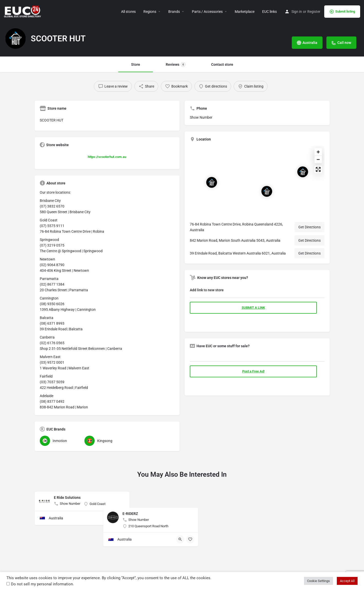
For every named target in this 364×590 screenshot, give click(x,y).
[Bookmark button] (122, 518)
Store (136, 64)
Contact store (222, 64)
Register (314, 12)
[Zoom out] (318, 159)
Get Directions (309, 227)
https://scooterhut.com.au (107, 157)
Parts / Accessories (207, 12)
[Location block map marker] (303, 172)
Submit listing (342, 12)
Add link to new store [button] (207, 290)
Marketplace (245, 12)
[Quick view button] (112, 518)
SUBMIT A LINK (253, 308)
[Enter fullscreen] (318, 169)
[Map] (257, 182)
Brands (174, 12)
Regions (150, 12)
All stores (128, 12)
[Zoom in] (318, 152)
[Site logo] (23, 11)
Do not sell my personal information (42, 584)
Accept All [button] (347, 581)
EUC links (269, 12)
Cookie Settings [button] (318, 581)
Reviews (176, 64)
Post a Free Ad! (253, 371)
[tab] (257, 291)
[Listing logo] (15, 39)
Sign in (297, 12)
